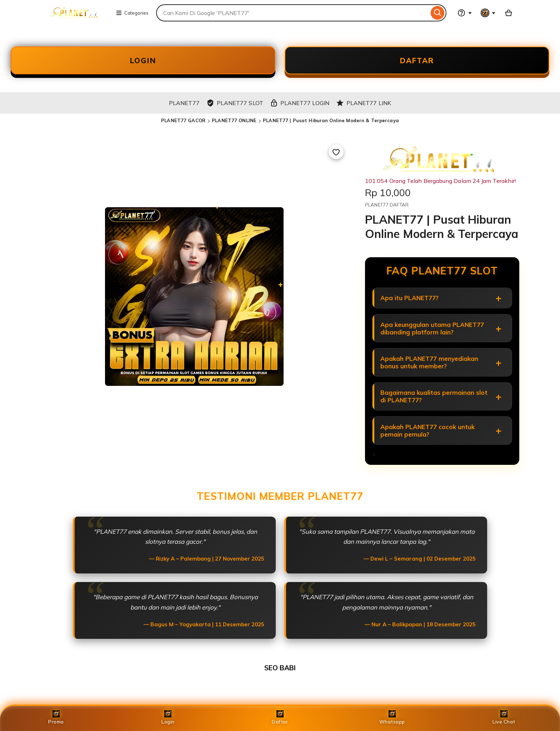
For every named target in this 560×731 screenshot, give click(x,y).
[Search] (438, 13)
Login (168, 717)
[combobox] (292, 13)
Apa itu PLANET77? (410, 302)
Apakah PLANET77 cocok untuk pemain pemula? (428, 441)
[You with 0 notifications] (488, 13)
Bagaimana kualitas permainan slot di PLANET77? (435, 406)
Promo (56, 717)
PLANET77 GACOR (183, 124)
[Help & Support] (465, 13)
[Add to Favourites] (336, 155)
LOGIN (143, 62)
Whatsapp (392, 717)
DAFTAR (417, 62)
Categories (132, 13)
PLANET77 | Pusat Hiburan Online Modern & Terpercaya (331, 124)
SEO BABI (280, 680)
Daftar (280, 717)
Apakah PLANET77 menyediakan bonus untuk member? (430, 370)
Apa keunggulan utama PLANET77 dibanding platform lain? (433, 334)
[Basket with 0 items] (509, 13)
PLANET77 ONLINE (234, 124)
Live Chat (504, 717)
